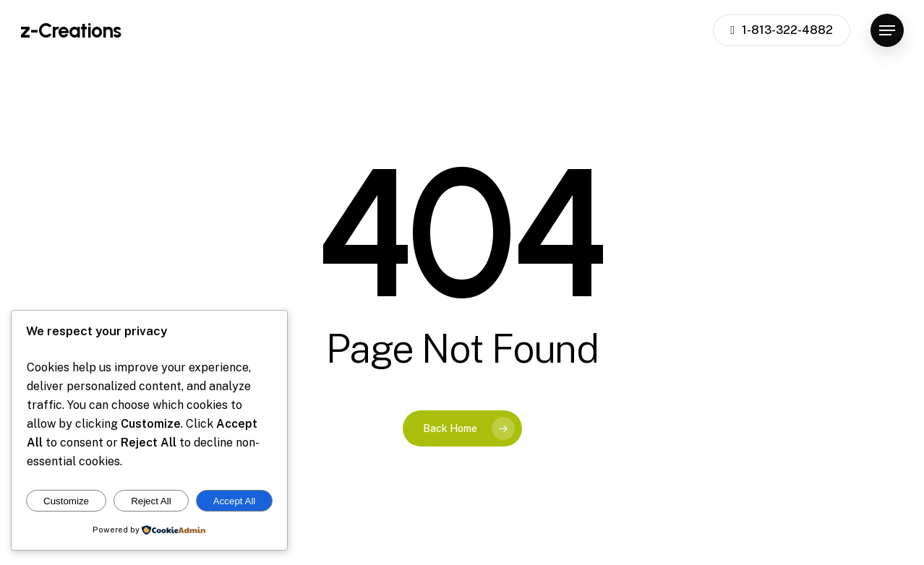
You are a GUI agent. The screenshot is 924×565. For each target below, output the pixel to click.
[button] (887, 31)
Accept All (235, 501)
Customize (66, 501)
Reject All (151, 501)
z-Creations (70, 30)
